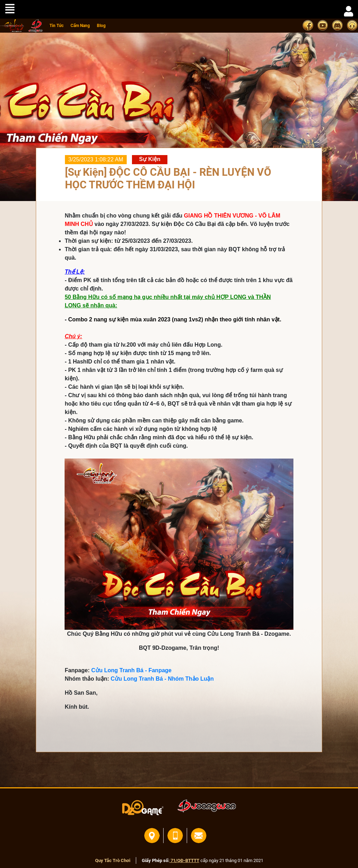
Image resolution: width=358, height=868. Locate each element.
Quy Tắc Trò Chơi (113, 860)
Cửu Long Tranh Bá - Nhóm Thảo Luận (162, 679)
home (12, 26)
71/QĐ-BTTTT (184, 860)
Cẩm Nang (80, 26)
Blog (101, 26)
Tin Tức (57, 26)
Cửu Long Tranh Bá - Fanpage (131, 670)
